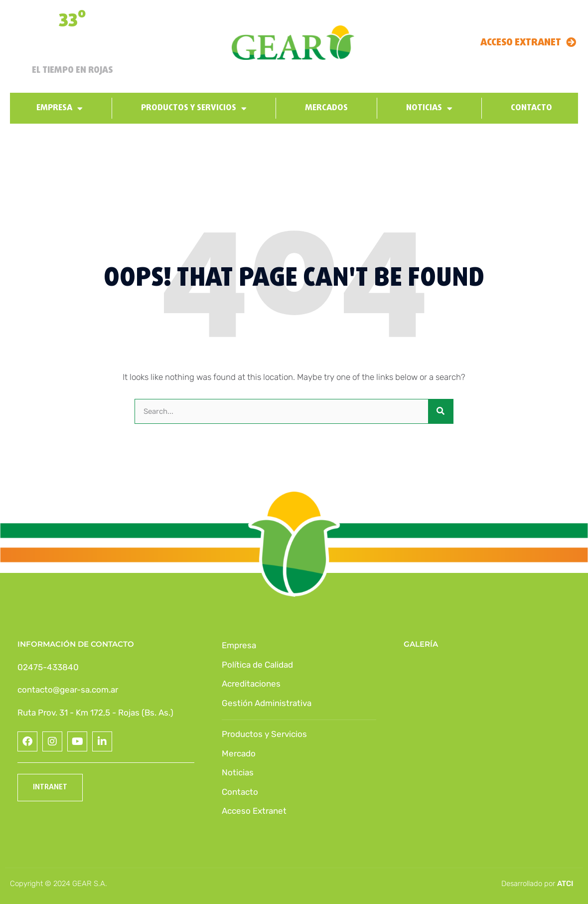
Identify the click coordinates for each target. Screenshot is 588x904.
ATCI (565, 884)
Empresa (60, 108)
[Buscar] (441, 411)
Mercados (326, 108)
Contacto (531, 108)
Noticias (429, 108)
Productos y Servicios (194, 108)
